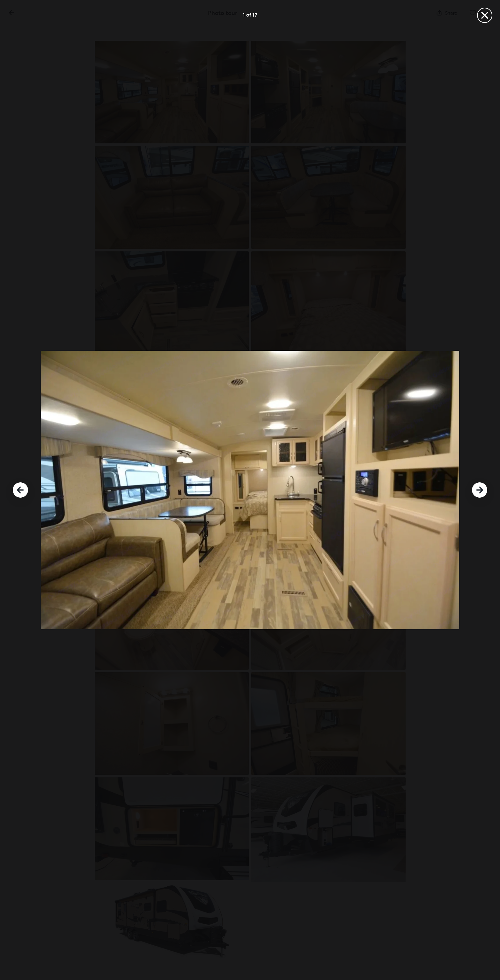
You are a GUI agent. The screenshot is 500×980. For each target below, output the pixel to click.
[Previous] (20, 490)
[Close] (485, 15)
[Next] (480, 490)
